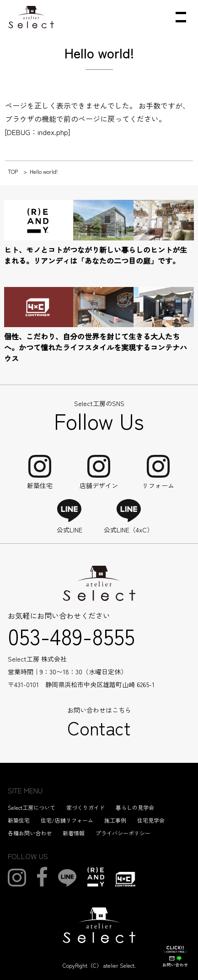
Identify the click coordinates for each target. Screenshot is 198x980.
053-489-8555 (71, 636)
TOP (13, 171)
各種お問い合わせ (30, 833)
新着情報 (74, 833)
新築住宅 (19, 820)
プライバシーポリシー (123, 833)
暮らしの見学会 (135, 807)
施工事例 (115, 820)
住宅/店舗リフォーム (67, 820)
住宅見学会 (151, 820)
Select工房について (32, 807)
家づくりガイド (86, 807)
